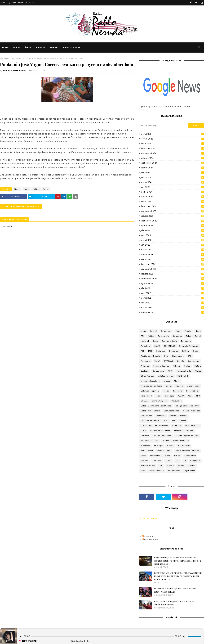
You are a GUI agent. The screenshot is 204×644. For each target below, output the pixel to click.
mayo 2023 (172, 240)
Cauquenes (177, 401)
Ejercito (183, 421)
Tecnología (169, 396)
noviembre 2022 (172, 269)
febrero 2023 (172, 254)
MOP (150, 351)
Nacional (145, 341)
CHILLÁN (144, 401)
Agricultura (146, 346)
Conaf (157, 361)
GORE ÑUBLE (183, 376)
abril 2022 (172, 303)
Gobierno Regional (161, 366)
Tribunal (177, 366)
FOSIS (144, 431)
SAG (189, 356)
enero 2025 (172, 144)
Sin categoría (178, 356)
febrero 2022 (172, 312)
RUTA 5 (177, 456)
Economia (174, 351)
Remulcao (157, 461)
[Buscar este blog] (164, 126)
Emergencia (163, 336)
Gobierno (145, 436)
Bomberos (177, 336)
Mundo (198, 371)
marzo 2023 (172, 250)
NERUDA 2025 (184, 446)
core (143, 471)
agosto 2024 (172, 168)
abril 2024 (172, 187)
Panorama (178, 391)
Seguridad (161, 351)
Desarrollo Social (170, 341)
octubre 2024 (172, 158)
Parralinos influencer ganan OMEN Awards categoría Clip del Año (175, 590)
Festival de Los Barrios (160, 431)
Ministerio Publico (181, 441)
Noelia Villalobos (164, 451)
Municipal (159, 446)
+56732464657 (148, 519)
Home (3, 3)
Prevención (155, 456)
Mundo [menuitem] (54, 47)
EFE (174, 421)
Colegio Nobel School (150, 411)
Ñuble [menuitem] (28, 47)
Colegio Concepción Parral (187, 406)
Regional (145, 461)
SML (166, 356)
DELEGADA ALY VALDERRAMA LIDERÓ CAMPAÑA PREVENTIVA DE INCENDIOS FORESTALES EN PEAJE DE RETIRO (178, 576)
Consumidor (146, 416)
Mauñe (166, 441)
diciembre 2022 (172, 264)
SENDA (169, 461)
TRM (161, 466)
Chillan (187, 366)
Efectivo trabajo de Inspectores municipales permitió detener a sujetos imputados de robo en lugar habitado (177, 561)
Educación (186, 341)
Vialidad (191, 466)
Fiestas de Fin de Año (184, 431)
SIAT (177, 461)
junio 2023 (172, 235)
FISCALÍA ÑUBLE (192, 426)
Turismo (170, 466)
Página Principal (7, 58)
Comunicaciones (171, 411)
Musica (170, 446)
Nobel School (147, 451)
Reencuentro (190, 456)
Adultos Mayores (166, 376)
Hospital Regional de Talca (187, 436)
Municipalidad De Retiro (151, 386)
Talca (158, 396)
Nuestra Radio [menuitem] (71, 47)
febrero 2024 (172, 197)
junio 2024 (172, 177)
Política (36, 189)
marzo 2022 (172, 308)
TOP (143, 351)
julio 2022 (172, 288)
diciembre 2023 (172, 206)
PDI (142, 336)
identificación (174, 471)
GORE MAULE (169, 346)
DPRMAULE (168, 361)
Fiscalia (188, 331)
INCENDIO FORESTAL (150, 441)
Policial (153, 331)
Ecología (145, 371)
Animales (145, 366)
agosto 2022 (172, 283)
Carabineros (166, 331)
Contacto (30, 3)
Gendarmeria (158, 371)
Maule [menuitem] (17, 47)
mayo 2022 (172, 298)
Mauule (166, 391)
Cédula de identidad (179, 416)
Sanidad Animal (148, 466)
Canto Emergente (160, 401)
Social (198, 336)
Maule (17, 189)
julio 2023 (172, 230)
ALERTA (181, 396)
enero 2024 (172, 201)
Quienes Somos (16, 3)
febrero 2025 (172, 139)
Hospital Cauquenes (162, 436)
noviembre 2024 (172, 153)
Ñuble (198, 331)
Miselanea (146, 446)
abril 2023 (172, 245)
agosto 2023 (172, 226)
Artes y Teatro (193, 386)
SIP (185, 461)
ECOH (166, 421)
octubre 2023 (172, 216)
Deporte (181, 361)
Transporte (146, 361)
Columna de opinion (150, 391)
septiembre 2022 (172, 279)
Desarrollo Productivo (189, 346)
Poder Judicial (192, 391)
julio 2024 (172, 173)
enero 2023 (172, 259)
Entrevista (177, 426)
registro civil (189, 471)
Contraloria (161, 416)
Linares (167, 381)
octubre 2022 (172, 274)
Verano (181, 466)
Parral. (144, 456)
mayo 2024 (172, 182)
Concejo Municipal (191, 411)
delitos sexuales (156, 471)
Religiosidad (146, 396)
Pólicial (167, 456)
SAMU (157, 346)
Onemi (169, 386)
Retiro (155, 341)
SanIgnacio (195, 461)
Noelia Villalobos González (187, 451)
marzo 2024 (172, 192)
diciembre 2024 (172, 148)
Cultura (198, 366)
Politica (186, 351)
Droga (195, 351)
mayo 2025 (172, 134)
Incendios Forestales (150, 381)
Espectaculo (194, 361)
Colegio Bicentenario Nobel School (156, 406)
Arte (190, 396)
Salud (18, 58)
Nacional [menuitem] (41, 47)
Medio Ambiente (184, 371)
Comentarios (150, 539)
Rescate (180, 386)
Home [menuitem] (6, 47)
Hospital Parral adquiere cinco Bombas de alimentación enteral (174, 603)
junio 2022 (172, 293)
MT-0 (170, 371)
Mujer (177, 381)
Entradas (148, 537)
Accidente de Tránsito (151, 356)
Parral (26, 189)
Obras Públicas (148, 376)
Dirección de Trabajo (150, 421)
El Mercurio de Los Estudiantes (155, 426)
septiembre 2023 (172, 221)
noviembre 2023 (172, 211)
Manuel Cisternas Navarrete (17, 70)
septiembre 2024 (172, 163)
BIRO (198, 396)
